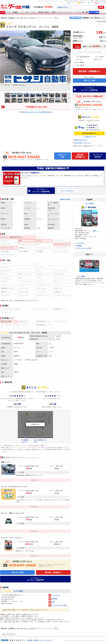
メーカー (9, 12)
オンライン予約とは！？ (68, 191)
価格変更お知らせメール (81, 140)
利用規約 (36, 640)
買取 (87, 12)
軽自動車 (15, 12)
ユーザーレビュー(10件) (59, 605)
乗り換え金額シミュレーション (82, 143)
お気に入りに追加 (101, 3)
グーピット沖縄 (80, 12)
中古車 (3, 12)
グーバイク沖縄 (94, 12)
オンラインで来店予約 (89, 89)
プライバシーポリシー (46, 640)
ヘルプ (92, 3)
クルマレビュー (69, 12)
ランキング (60, 12)
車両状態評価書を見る (89, 133)
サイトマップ (73, 3)
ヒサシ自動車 (89, 203)
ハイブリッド (33, 12)
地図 (53, 602)
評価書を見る (35, 424)
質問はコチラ (83, 3)
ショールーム (56, 595)
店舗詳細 (55, 599)
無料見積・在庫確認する (89, 71)
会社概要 (29, 640)
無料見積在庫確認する (80, 156)
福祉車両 (41, 12)
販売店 (65, 7)
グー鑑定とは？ (89, 136)
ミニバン (22, 12)
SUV (27, 12)
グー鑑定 (53, 12)
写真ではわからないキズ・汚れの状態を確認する (36, 112)
